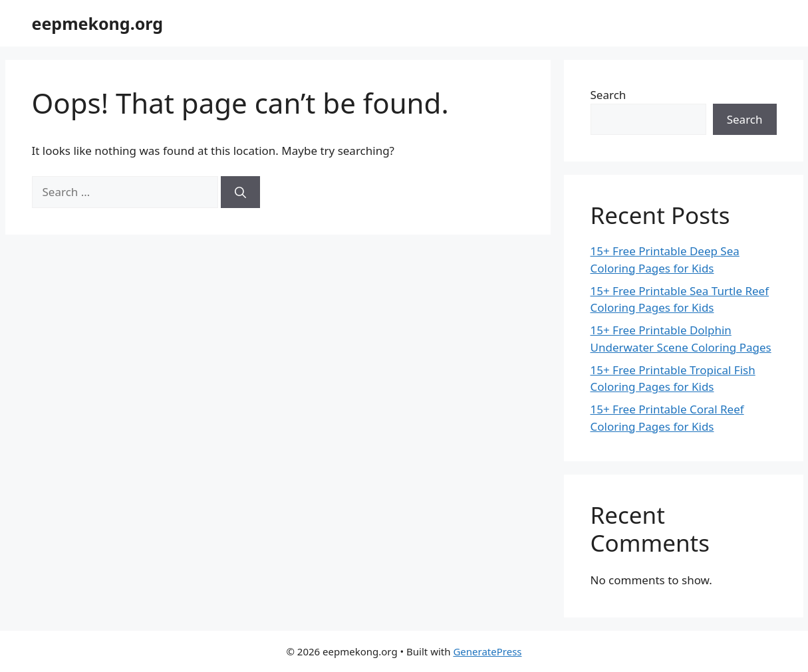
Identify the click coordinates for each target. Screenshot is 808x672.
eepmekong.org (98, 23)
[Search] (240, 192)
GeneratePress (487, 651)
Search (608, 95)
